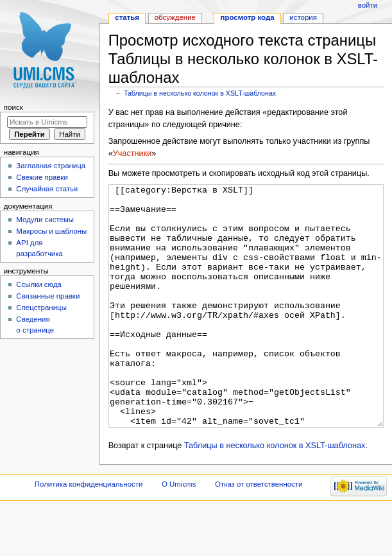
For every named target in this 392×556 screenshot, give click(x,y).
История (303, 17)
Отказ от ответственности (259, 532)
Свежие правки (42, 177)
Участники (132, 153)
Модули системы (45, 220)
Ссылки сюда (39, 284)
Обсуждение (175, 17)
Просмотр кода (248, 17)
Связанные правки (48, 296)
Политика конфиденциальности (89, 532)
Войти (368, 5)
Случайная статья (47, 189)
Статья (127, 17)
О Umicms (179, 532)
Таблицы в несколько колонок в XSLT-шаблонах (200, 93)
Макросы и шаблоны (51, 231)
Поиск (13, 107)
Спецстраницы (41, 308)
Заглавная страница (51, 166)
